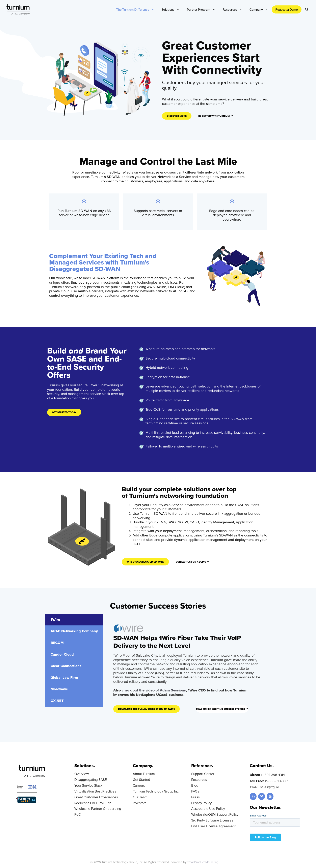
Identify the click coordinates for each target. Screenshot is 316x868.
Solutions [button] (172, 9)
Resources (199, 780)
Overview (82, 774)
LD (224, 862)
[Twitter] (262, 796)
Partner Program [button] (203, 9)
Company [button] (261, 9)
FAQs (195, 791)
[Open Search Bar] (307, 9)
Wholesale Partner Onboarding (98, 809)
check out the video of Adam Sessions (154, 690)
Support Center (203, 774)
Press (195, 797)
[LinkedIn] (253, 796)
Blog (195, 786)
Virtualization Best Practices (95, 791)
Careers (139, 786)
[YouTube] (270, 796)
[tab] (74, 620)
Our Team (140, 797)
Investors (140, 803)
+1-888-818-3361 (277, 781)
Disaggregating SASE (91, 780)
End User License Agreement (213, 826)
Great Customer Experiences (96, 797)
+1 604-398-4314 (273, 775)
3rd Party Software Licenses (212, 820)
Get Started (141, 780)
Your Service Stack (88, 786)
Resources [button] (234, 9)
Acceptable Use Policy (208, 809)
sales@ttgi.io (270, 787)
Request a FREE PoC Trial (93, 803)
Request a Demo (287, 9)
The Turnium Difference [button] (137, 9)
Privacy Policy (201, 803)
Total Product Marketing (203, 862)
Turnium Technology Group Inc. (156, 791)
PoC (77, 815)
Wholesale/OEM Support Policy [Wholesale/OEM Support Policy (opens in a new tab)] (215, 815)
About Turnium (144, 774)
